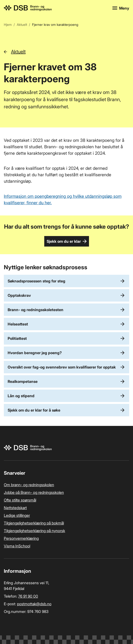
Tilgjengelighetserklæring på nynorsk (34, 531)
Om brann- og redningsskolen (29, 485)
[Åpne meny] (121, 8)
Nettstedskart (15, 508)
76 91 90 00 (28, 596)
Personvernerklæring (21, 538)
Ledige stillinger (17, 515)
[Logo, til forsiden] (55, 8)
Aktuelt (22, 25)
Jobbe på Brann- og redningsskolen (34, 492)
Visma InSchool (17, 546)
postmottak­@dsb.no (34, 604)
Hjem (8, 25)
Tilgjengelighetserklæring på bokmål (34, 523)
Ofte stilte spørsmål (20, 500)
